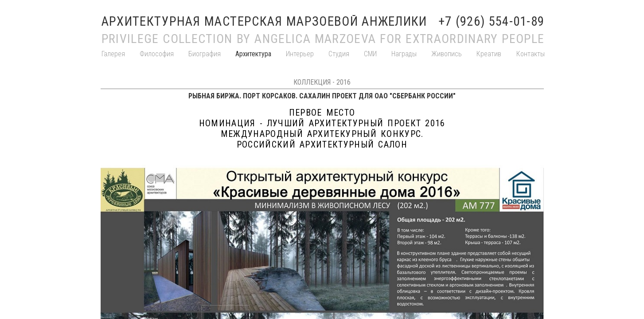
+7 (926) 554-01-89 (492, 21)
